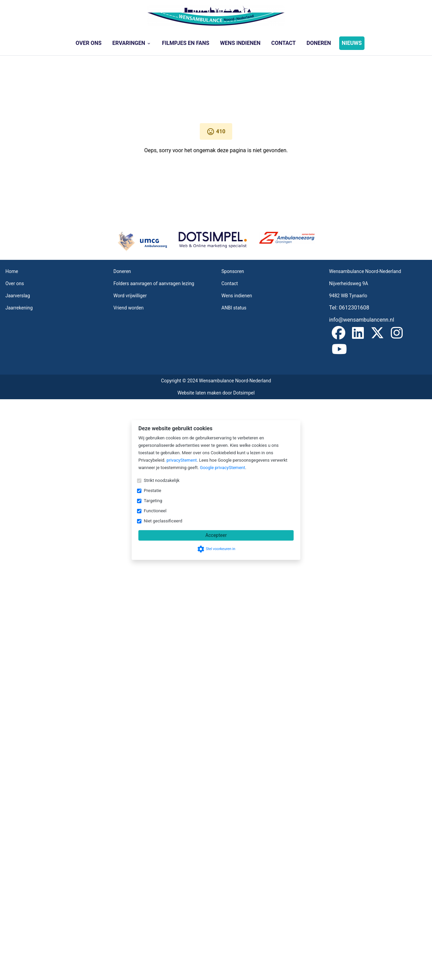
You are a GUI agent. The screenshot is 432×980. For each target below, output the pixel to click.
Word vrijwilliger (130, 296)
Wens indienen (240, 43)
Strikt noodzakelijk (162, 480)
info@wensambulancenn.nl (362, 320)
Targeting (153, 501)
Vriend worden (129, 308)
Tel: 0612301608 (349, 308)
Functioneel (155, 511)
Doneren (319, 43)
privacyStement (182, 460)
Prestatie (153, 491)
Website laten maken (200, 393)
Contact (283, 43)
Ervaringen (132, 43)
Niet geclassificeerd (163, 521)
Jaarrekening (19, 308)
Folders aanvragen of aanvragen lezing (154, 283)
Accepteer (216, 535)
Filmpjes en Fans (186, 43)
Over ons (89, 43)
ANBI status (234, 308)
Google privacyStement (222, 468)
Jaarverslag (18, 296)
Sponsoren (233, 271)
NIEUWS (352, 43)
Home (12, 271)
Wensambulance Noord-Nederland (365, 271)
